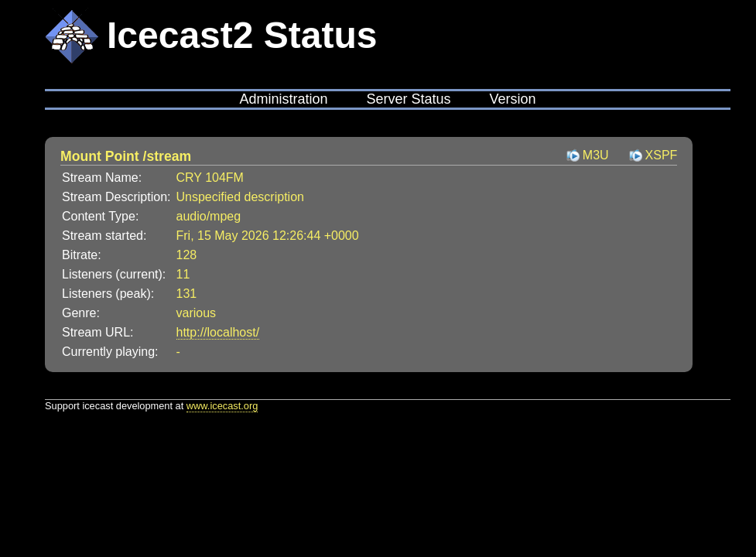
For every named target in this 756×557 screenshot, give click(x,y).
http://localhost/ (218, 332)
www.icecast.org (222, 406)
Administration (283, 99)
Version (513, 99)
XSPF (662, 155)
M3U (596, 155)
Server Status (408, 99)
